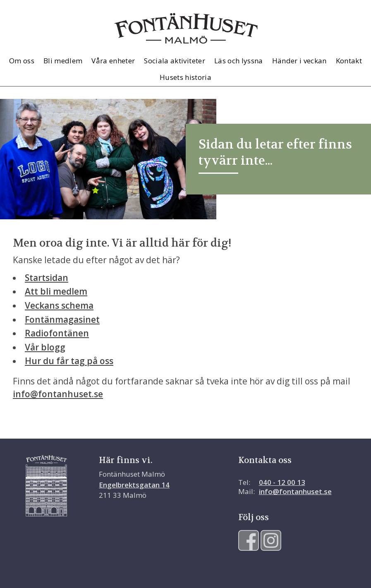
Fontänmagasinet (62, 319)
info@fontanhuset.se (58, 394)
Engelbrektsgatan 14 (134, 485)
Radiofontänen (57, 333)
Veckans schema (59, 305)
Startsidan (47, 278)
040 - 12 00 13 (282, 482)
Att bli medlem (56, 291)
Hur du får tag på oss (69, 361)
